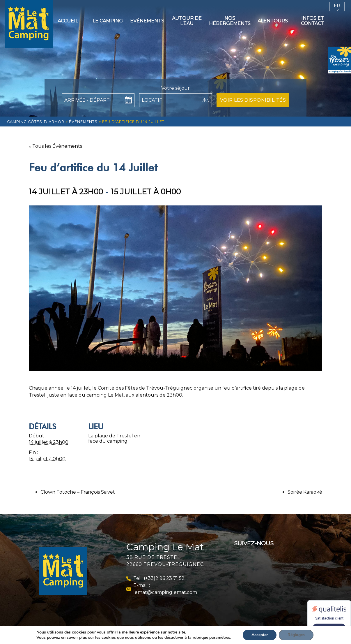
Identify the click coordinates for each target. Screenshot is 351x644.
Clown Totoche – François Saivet (78, 492)
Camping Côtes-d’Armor (36, 122)
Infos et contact (313, 21)
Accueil (68, 21)
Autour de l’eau (187, 21)
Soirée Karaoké (305, 492)
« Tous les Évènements (55, 146)
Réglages (296, 635)
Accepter (260, 635)
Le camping (108, 21)
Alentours (273, 21)
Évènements (83, 122)
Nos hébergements (230, 21)
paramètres (220, 638)
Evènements (147, 21)
